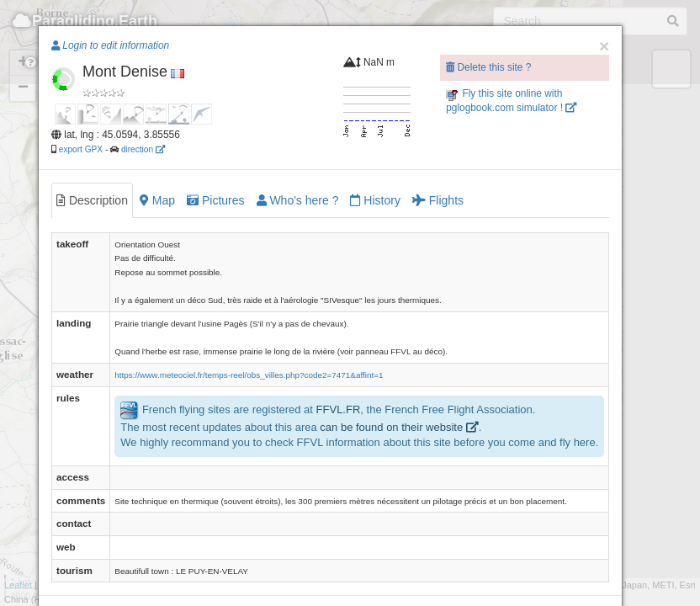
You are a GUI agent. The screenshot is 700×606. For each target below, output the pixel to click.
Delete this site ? (488, 67)
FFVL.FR (339, 409)
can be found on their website (399, 427)
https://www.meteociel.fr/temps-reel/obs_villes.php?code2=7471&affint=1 (249, 375)
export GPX (81, 149)
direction (143, 149)
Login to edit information (110, 45)
